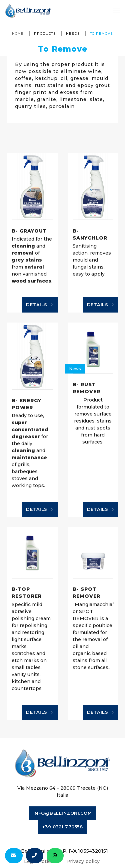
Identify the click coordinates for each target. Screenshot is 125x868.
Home (18, 33)
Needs (73, 33)
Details (40, 305)
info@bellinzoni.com (63, 813)
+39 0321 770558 (63, 827)
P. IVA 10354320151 (85, 851)
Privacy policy (83, 861)
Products (45, 33)
